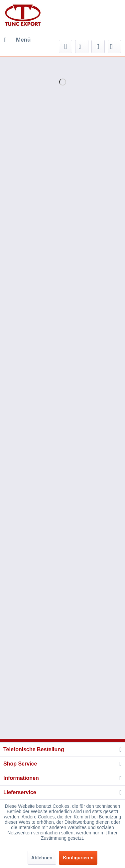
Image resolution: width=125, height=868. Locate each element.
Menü (17, 39)
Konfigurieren (78, 858)
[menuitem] (17, 40)
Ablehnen (42, 858)
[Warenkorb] (114, 47)
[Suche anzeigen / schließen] (65, 47)
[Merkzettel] (82, 47)
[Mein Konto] (98, 47)
